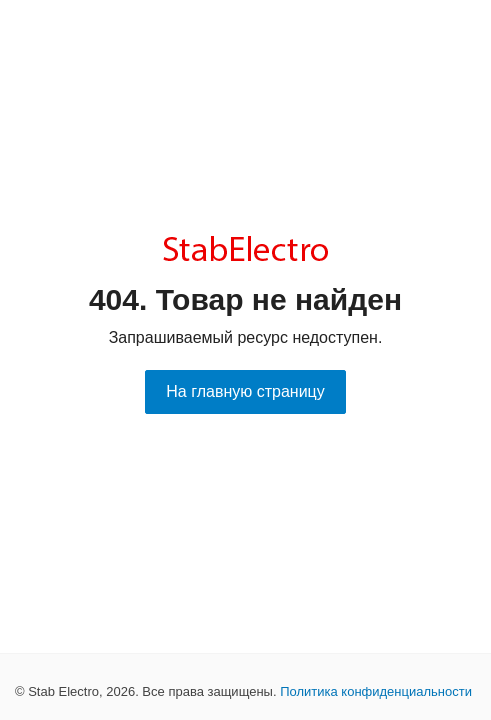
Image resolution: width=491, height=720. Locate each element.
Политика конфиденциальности (376, 691)
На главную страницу (245, 391)
